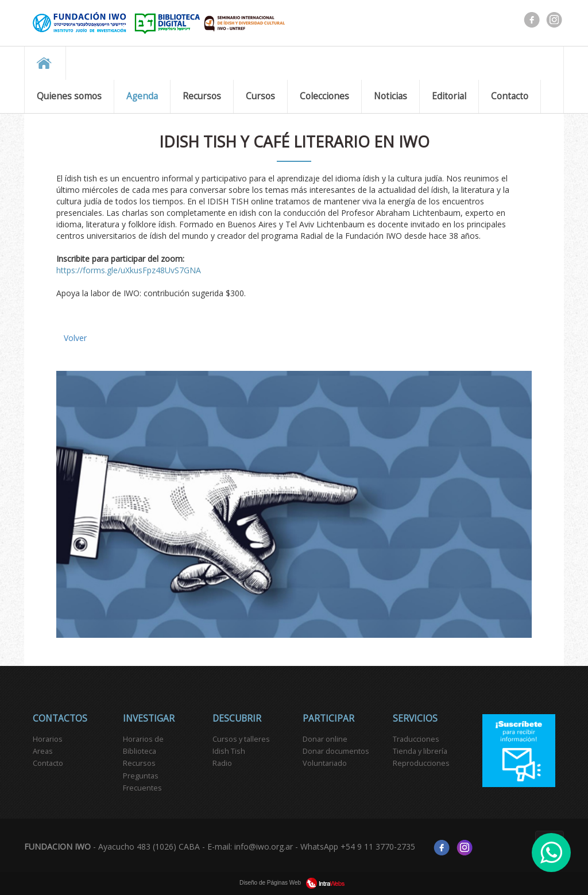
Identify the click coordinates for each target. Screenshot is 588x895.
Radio (222, 763)
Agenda (142, 96)
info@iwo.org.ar (264, 847)
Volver (75, 338)
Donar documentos (336, 751)
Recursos (202, 96)
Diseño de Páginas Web (294, 883)
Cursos (260, 96)
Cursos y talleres (241, 739)
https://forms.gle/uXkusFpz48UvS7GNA (129, 270)
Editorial (449, 96)
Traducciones (416, 739)
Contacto (510, 96)
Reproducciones (421, 763)
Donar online (325, 739)
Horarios (48, 739)
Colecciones (324, 96)
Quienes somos (69, 96)
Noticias (390, 96)
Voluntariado (325, 763)
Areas (43, 751)
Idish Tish (229, 751)
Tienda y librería (420, 751)
